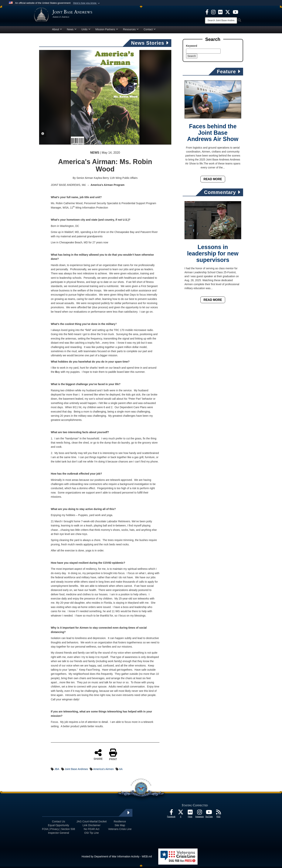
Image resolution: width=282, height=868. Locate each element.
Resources (131, 31)
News (72, 31)
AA (121, 771)
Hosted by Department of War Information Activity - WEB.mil (117, 858)
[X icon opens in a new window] (228, 12)
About (57, 31)
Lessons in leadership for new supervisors (213, 255)
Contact (150, 31)
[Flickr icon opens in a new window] (220, 12)
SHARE (98, 756)
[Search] (221, 20)
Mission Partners (107, 31)
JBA (57, 771)
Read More (213, 181)
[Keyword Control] (203, 53)
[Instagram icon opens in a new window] (213, 12)
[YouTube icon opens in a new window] (235, 12)
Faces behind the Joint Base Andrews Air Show (213, 134)
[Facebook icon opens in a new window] (207, 12)
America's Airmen (104, 771)
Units (86, 31)
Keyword (192, 47)
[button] (87, 3)
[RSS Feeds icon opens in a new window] (219, 815)
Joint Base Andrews (76, 771)
